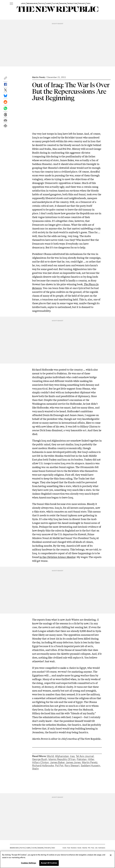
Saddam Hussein (90, 766)
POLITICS (42, 3)
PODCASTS (82, 3)
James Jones (73, 762)
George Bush (40, 759)
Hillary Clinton (40, 762)
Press (93, 848)
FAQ (89, 848)
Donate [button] (79, 848)
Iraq (72, 756)
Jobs (96, 848)
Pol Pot (59, 766)
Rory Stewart (72, 766)
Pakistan (82, 759)
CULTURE (55, 3)
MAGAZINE (63, 3)
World (50, 756)
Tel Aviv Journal (85, 756)
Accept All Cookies (49, 863)
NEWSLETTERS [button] (72, 3)
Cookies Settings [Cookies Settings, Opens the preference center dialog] (29, 863)
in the (57, 557)
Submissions (102, 848)
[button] (5, 79)
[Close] (111, 855)
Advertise (85, 848)
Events (64, 848)
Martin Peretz (39, 77)
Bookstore (74, 848)
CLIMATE (48, 3)
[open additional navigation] (11, 4)
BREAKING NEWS (32, 3)
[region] (58, 859)
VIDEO (88, 3)
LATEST (23, 3)
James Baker (57, 762)
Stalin (35, 769)
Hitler (91, 759)
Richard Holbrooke (43, 766)
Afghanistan (62, 756)
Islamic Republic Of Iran (62, 759)
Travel (69, 848)
